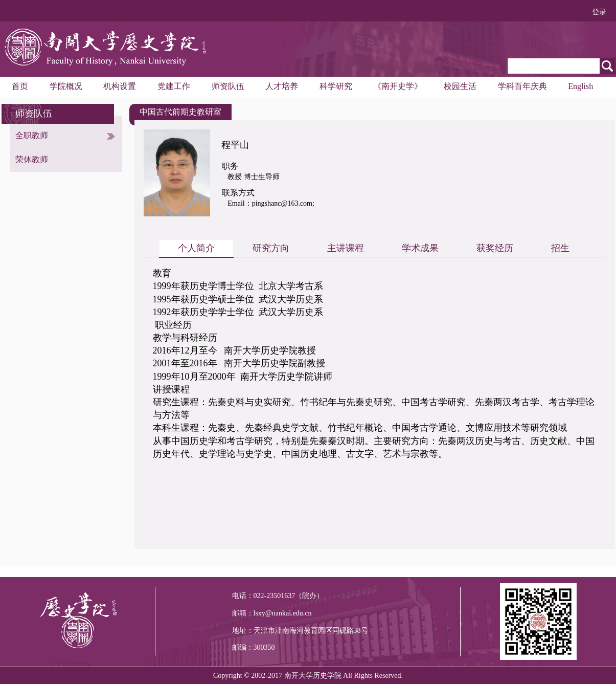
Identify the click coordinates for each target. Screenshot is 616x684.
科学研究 (336, 86)
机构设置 (120, 86)
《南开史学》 (398, 86)
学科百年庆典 (522, 86)
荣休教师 (32, 159)
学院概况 (66, 86)
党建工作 (174, 86)
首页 (20, 86)
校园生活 (460, 86)
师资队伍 (228, 86)
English (580, 86)
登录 (599, 12)
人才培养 (282, 86)
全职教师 (32, 135)
